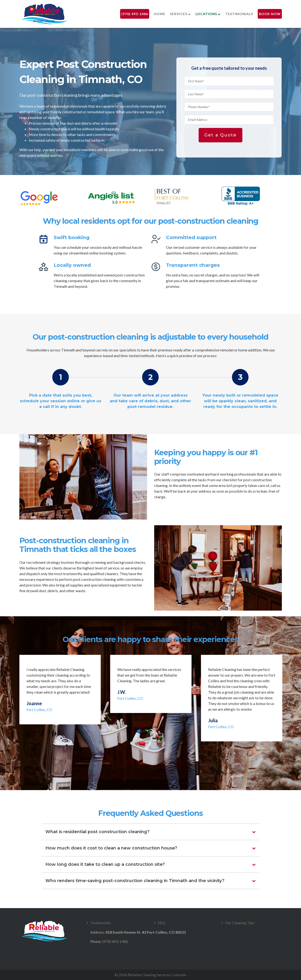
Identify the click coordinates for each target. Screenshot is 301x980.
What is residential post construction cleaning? (97, 832)
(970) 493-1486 (135, 14)
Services (179, 14)
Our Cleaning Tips (240, 923)
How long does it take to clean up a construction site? (105, 864)
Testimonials (239, 14)
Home (160, 14)
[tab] (151, 832)
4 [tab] (154, 768)
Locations (206, 14)
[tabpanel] (60, 690)
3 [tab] (147, 768)
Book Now (270, 14)
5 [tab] (161, 768)
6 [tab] (168, 768)
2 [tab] (140, 768)
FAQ (161, 923)
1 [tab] (133, 768)
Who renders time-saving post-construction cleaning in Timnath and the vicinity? (135, 881)
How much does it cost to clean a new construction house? (111, 848)
